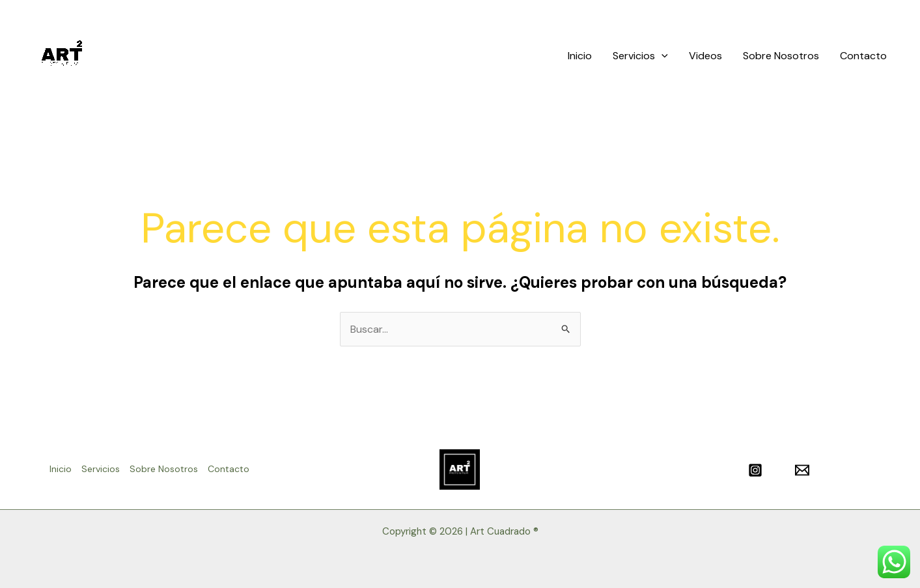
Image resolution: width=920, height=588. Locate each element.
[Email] (802, 470)
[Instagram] (755, 470)
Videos (705, 56)
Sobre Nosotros (781, 56)
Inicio (580, 56)
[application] (662, 56)
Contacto (863, 56)
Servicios (640, 56)
